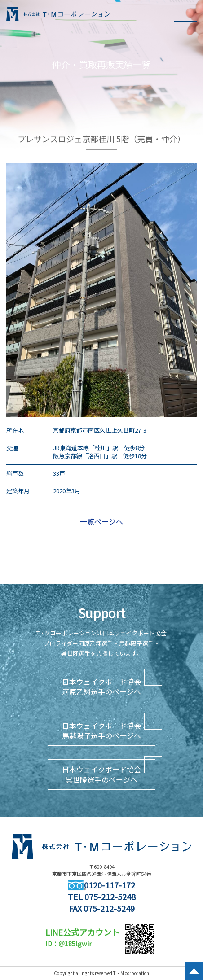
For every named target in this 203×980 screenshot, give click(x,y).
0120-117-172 (101, 885)
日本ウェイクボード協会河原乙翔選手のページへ (101, 687)
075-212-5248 (110, 897)
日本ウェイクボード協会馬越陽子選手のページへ (101, 731)
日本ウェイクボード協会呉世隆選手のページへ (101, 774)
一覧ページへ (101, 521)
